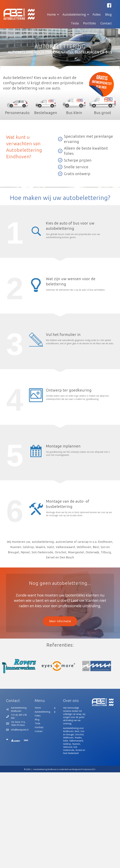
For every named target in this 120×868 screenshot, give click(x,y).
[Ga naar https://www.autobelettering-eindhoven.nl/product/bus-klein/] (74, 105)
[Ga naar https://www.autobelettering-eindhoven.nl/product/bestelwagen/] (46, 105)
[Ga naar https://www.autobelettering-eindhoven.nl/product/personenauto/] (17, 105)
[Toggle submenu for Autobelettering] (55, 712)
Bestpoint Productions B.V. (84, 769)
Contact (106, 23)
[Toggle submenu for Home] (55, 708)
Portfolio (90, 23)
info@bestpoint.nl (20, 730)
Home (51, 14)
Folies (97, 14)
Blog (108, 14)
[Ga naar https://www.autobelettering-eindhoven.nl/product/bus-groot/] (103, 105)
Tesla (75, 23)
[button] (109, 5)
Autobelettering (74, 14)
